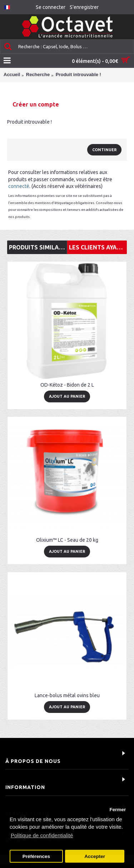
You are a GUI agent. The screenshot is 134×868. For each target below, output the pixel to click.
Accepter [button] (95, 856)
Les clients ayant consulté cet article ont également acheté (98, 247)
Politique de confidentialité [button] (42, 835)
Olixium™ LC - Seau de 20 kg (67, 540)
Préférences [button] (36, 856)
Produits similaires (38, 247)
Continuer (104, 150)
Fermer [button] (118, 810)
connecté (19, 186)
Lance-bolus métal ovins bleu (67, 695)
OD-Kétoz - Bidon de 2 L (67, 385)
